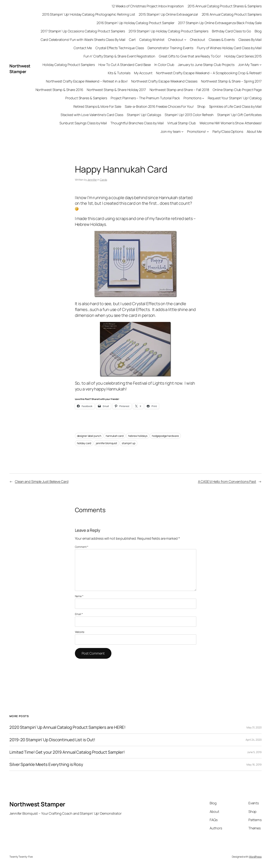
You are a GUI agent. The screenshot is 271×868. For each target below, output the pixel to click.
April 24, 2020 (254, 740)
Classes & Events (222, 40)
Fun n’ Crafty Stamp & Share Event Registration (119, 56)
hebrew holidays (138, 436)
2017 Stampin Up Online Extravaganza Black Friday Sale (220, 23)
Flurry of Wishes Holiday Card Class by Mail (229, 48)
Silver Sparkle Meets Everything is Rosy (46, 764)
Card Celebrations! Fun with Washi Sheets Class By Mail (83, 40)
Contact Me (83, 48)
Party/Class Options (228, 131)
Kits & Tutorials (119, 73)
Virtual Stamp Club (182, 123)
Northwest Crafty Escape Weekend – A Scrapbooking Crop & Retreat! (209, 73)
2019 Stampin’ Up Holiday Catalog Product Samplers (168, 31)
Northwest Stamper (20, 69)
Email (79, 614)
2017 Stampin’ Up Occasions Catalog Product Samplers (83, 31)
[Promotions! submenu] (208, 132)
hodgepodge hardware (165, 436)
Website (80, 632)
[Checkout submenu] (185, 40)
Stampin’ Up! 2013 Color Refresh (189, 115)
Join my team (171, 131)
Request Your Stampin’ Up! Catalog (235, 98)
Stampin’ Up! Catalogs (144, 115)
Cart (132, 40)
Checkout (176, 40)
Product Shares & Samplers (86, 98)
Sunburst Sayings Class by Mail (83, 123)
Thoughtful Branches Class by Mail (137, 123)
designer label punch (89, 436)
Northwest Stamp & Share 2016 (59, 90)
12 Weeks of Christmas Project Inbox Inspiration (148, 6)
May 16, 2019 (254, 764)
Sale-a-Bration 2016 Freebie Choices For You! (159, 106)
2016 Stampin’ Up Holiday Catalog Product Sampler (135, 23)
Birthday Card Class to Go (232, 31)
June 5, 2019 (254, 752)
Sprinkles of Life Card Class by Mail (235, 106)
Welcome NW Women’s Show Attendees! (231, 123)
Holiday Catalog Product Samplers (69, 65)
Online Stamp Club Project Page (237, 90)
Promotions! (196, 131)
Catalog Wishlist (152, 40)
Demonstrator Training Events (170, 48)
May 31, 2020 (254, 727)
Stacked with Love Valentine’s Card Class (92, 115)
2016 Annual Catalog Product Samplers (232, 14)
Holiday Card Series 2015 (243, 56)
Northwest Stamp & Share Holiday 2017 (116, 90)
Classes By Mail (250, 40)
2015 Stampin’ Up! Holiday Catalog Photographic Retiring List (89, 14)
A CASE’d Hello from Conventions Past (227, 481)
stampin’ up (129, 443)
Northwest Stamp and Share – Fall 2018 (179, 90)
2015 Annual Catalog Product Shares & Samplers (225, 6)
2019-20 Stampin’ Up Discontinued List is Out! (52, 740)
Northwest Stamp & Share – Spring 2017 (231, 81)
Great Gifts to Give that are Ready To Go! (190, 56)
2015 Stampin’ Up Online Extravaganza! (168, 14)
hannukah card (115, 436)
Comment (82, 547)
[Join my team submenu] (182, 132)
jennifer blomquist (106, 443)
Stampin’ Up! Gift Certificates (239, 115)
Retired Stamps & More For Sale (97, 106)
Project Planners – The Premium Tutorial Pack (145, 98)
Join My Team (248, 65)
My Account (143, 73)
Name (79, 596)
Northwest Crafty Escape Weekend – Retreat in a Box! (87, 81)
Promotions (192, 98)
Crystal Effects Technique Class (120, 48)
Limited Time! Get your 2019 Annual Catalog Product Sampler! (67, 752)
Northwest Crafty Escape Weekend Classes (164, 81)
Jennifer (92, 180)
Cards (104, 180)
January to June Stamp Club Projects (206, 65)
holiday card (84, 443)
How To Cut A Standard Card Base (125, 65)
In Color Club (164, 65)
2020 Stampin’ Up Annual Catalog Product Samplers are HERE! (67, 727)
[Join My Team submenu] (261, 65)
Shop (201, 106)
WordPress (255, 857)
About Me (254, 131)
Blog (258, 31)
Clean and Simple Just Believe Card (42, 481)
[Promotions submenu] (203, 98)
